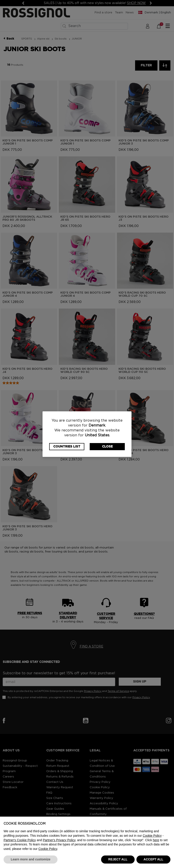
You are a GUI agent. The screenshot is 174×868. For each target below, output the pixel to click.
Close (107, 447)
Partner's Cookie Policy (20, 840)
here (156, 840)
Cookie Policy (152, 836)
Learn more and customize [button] (31, 859)
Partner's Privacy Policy (59, 840)
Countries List (67, 447)
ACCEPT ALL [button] (153, 859)
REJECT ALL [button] (118, 859)
